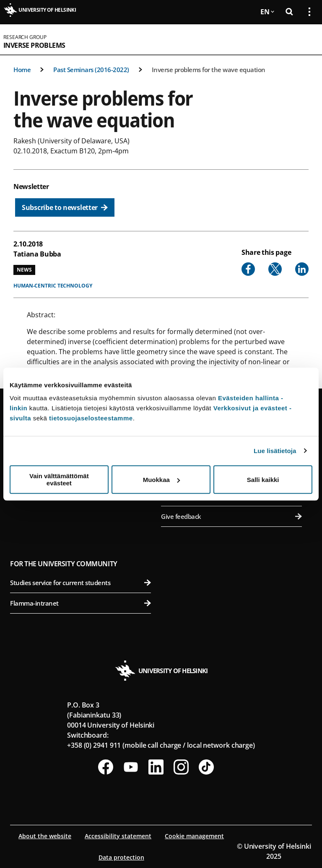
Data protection (121, 857)
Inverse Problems (34, 45)
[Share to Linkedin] (302, 269)
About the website (45, 836)
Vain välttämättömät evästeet (59, 479)
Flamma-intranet (80, 603)
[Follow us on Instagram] (181, 767)
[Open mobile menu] (306, 39)
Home (22, 70)
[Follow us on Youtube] (131, 767)
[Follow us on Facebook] (106, 767)
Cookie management (194, 836)
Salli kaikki (263, 480)
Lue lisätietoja (275, 451)
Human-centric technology (53, 286)
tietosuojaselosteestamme (91, 418)
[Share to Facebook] (248, 269)
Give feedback (231, 516)
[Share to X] (275, 269)
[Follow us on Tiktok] (206, 767)
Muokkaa (161, 480)
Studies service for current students (80, 583)
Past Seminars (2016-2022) (91, 70)
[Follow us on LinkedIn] (156, 767)
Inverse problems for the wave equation (209, 70)
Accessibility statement (118, 836)
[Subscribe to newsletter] (65, 207)
